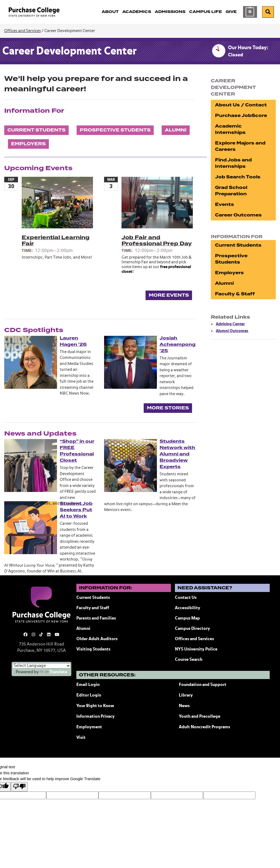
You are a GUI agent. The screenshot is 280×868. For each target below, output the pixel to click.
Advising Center (230, 324)
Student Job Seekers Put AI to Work (76, 510)
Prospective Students (115, 130)
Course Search (189, 660)
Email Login (88, 685)
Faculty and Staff (93, 608)
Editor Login (89, 695)
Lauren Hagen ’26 (73, 341)
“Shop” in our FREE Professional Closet (77, 451)
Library (186, 695)
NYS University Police (196, 649)
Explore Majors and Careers (240, 146)
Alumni (176, 130)
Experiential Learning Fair (56, 241)
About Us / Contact (241, 105)
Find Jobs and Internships (233, 163)
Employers (28, 144)
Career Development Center (69, 52)
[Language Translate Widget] (41, 666)
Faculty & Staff (235, 294)
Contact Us (186, 598)
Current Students (36, 130)
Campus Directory (192, 629)
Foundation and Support (203, 685)
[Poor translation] (19, 787)
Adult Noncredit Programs (204, 727)
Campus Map (187, 618)
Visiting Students (93, 649)
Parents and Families (96, 618)
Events (225, 204)
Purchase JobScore (241, 116)
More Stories (168, 408)
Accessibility (188, 608)
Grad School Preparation (231, 191)
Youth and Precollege (200, 717)
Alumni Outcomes (232, 331)
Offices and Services (23, 31)
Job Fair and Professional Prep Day (157, 241)
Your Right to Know (95, 706)
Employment (89, 727)
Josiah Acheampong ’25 (178, 344)
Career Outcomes (238, 215)
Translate (53, 672)
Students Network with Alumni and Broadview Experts (177, 454)
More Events (169, 295)
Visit (81, 738)
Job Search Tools (238, 177)
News (184, 706)
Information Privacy (95, 717)
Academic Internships (230, 129)
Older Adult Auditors (97, 639)
